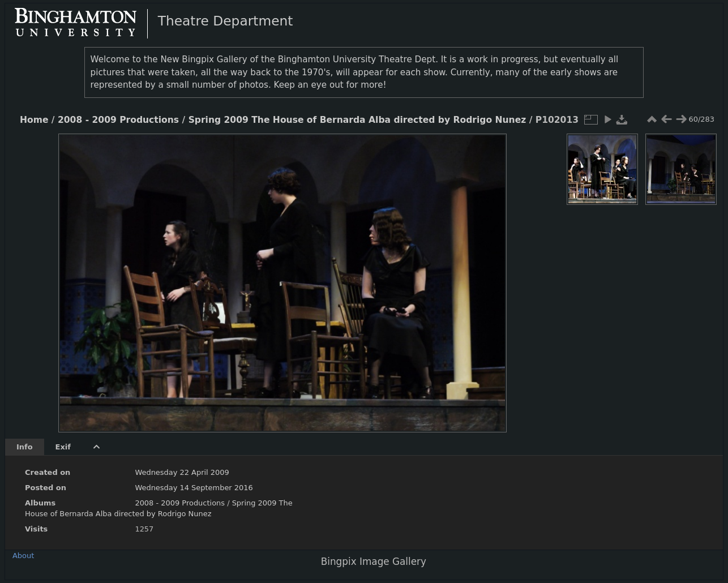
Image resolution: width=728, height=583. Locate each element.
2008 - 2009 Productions (118, 120)
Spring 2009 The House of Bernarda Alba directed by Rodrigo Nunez (357, 120)
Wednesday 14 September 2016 (194, 488)
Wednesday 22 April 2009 (182, 472)
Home (34, 120)
